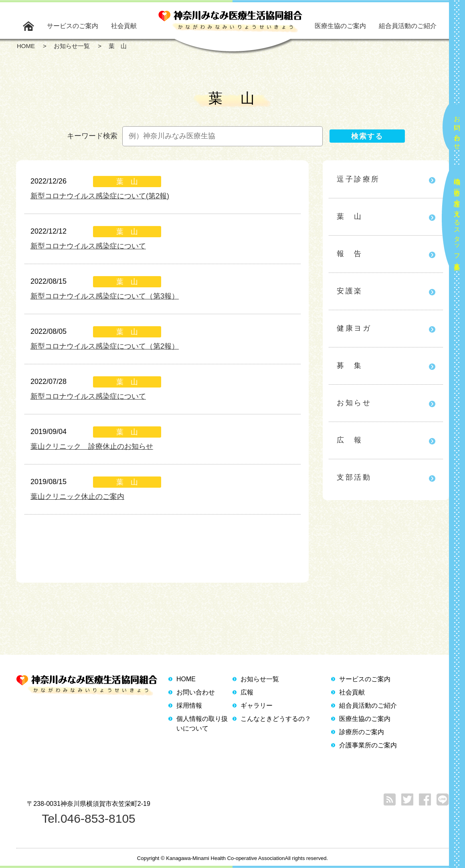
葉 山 (350, 216)
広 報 (350, 440)
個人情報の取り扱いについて (202, 724)
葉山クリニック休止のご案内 (77, 497)
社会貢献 (124, 26)
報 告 (350, 254)
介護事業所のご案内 (368, 745)
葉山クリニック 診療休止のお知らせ (92, 446)
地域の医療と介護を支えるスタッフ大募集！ (457, 221)
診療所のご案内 (362, 732)
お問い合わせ (457, 129)
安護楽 (350, 291)
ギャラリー (257, 706)
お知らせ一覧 (260, 679)
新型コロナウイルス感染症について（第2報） (105, 346)
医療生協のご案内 (340, 26)
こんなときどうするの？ (276, 719)
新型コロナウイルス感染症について (88, 246)
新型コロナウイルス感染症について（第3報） (105, 296)
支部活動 (354, 477)
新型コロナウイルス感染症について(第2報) (100, 196)
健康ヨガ (354, 328)
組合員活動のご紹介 (408, 26)
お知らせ (354, 403)
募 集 (350, 365)
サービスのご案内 (73, 26)
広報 (247, 692)
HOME (186, 679)
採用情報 (189, 706)
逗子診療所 (358, 179)
